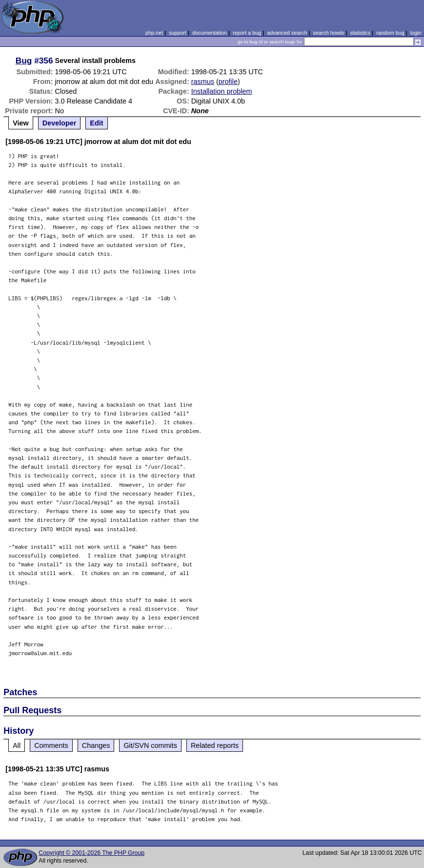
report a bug (247, 33)
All (17, 745)
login (416, 33)
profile (228, 82)
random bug (390, 33)
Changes (96, 745)
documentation (210, 33)
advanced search (287, 33)
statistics (360, 33)
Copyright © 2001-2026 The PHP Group (91, 853)
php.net (154, 33)
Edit (96, 123)
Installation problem (222, 91)
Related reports (215, 745)
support (178, 33)
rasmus (203, 82)
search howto (328, 33)
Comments (51, 745)
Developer (60, 123)
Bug (24, 61)
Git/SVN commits (150, 745)
